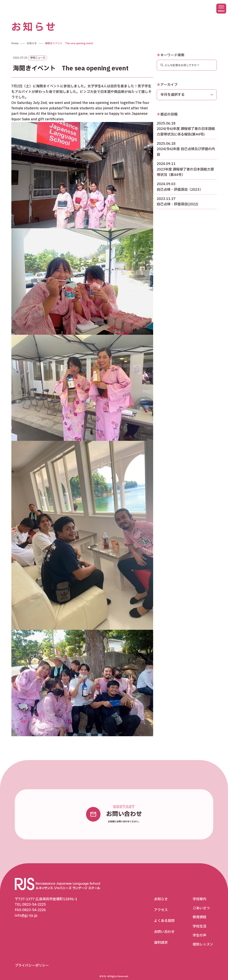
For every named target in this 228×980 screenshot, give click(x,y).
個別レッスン (203, 940)
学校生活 (199, 922)
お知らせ (161, 894)
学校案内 (199, 894)
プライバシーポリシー (32, 961)
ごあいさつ (201, 903)
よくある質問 (164, 916)
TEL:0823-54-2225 (30, 900)
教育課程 (199, 913)
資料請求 (161, 938)
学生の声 (199, 931)
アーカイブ (167, 80)
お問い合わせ (164, 927)
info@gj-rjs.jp (26, 911)
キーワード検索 (171, 51)
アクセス (161, 905)
